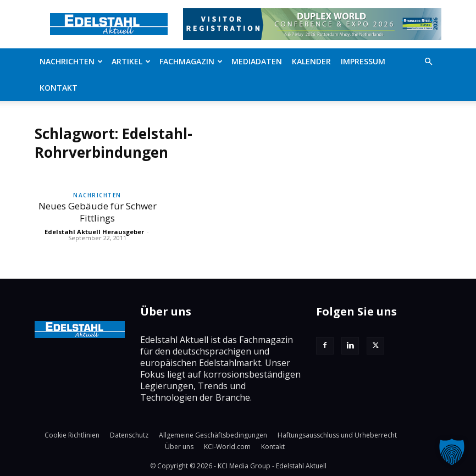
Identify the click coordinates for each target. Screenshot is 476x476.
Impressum (363, 61)
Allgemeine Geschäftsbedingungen (213, 435)
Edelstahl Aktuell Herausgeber (94, 232)
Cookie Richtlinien (72, 435)
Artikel (131, 61)
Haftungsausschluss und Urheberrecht (337, 435)
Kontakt (59, 88)
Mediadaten (257, 61)
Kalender (311, 61)
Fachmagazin (191, 61)
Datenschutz (129, 435)
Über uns (179, 447)
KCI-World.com (227, 447)
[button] (428, 62)
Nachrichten (71, 61)
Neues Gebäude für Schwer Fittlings (98, 212)
